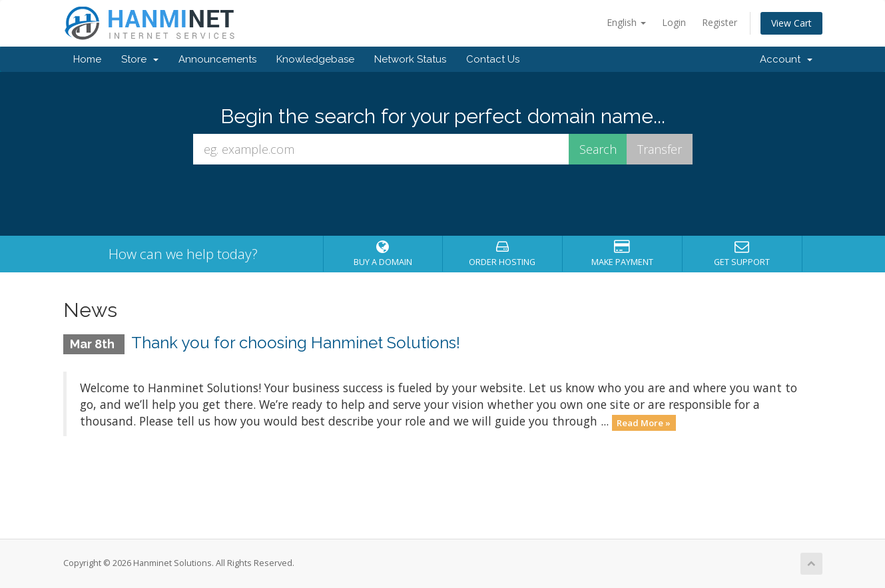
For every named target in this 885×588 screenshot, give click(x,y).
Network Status (410, 59)
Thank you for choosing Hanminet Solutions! (296, 343)
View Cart (791, 23)
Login (674, 22)
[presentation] (443, 200)
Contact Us (493, 59)
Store (140, 59)
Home (87, 59)
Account (786, 59)
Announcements (217, 59)
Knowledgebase (315, 59)
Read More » (644, 422)
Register (720, 22)
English (626, 22)
